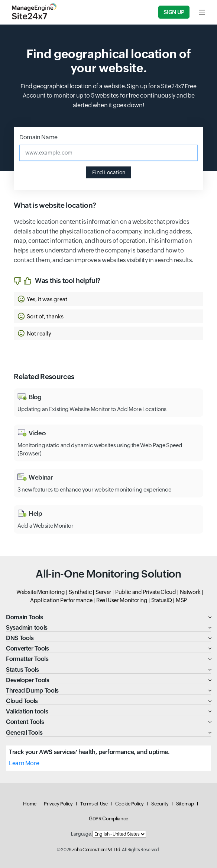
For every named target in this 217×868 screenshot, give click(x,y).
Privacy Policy (58, 804)
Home (30, 804)
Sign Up (174, 12)
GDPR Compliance (108, 819)
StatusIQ (162, 600)
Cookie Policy (129, 804)
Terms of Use (94, 804)
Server (103, 592)
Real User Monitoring (122, 600)
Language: (81, 834)
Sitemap (185, 804)
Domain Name (38, 137)
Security (160, 804)
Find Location (109, 172)
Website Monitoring (41, 592)
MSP (181, 600)
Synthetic (80, 592)
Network (190, 592)
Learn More (24, 763)
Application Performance (61, 600)
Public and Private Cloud (145, 592)
